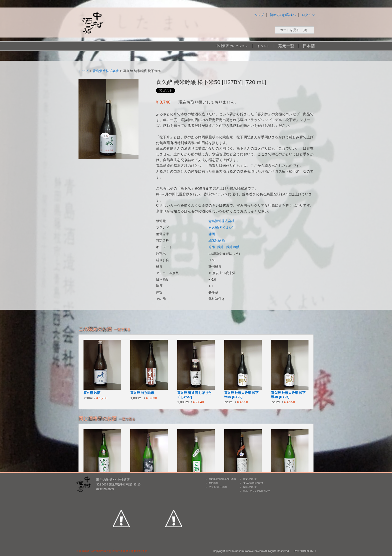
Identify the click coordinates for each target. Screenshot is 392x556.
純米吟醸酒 (217, 240)
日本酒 (309, 46)
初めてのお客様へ (283, 15)
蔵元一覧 (286, 46)
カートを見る (294, 30)
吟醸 (212, 247)
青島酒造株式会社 (106, 71)
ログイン (308, 15)
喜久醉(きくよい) (221, 227)
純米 (221, 247)
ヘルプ (259, 15)
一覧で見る (122, 330)
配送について (250, 487)
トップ (83, 71)
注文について (250, 479)
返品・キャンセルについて (257, 491)
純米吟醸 (233, 247)
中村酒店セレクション (232, 46)
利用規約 (213, 483)
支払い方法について (253, 483)
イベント (263, 46)
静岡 (212, 234)
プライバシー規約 (218, 487)
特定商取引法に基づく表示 (222, 479)
